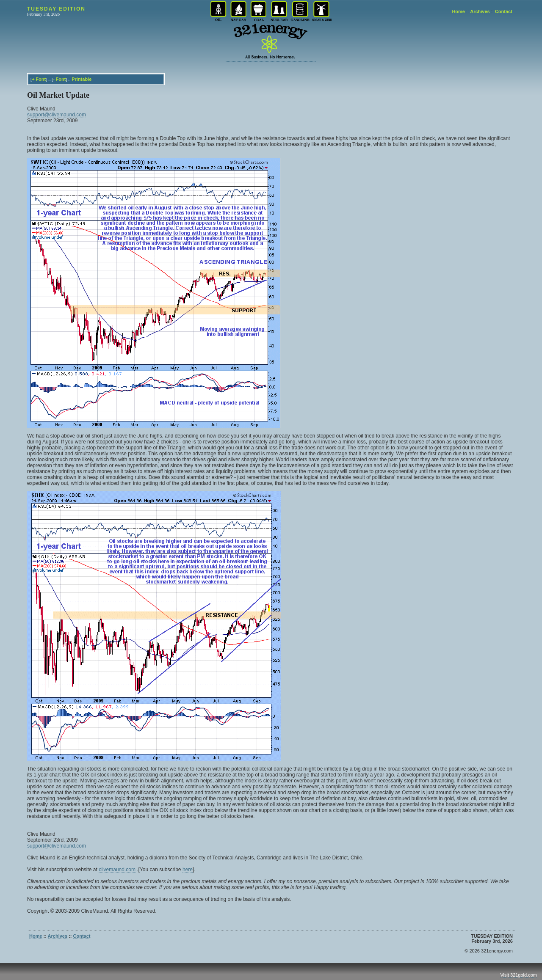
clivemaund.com (117, 870)
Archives (480, 11)
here (188, 870)
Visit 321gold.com (518, 975)
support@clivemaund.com (57, 115)
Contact (504, 11)
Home (458, 11)
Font (41, 79)
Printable (82, 79)
